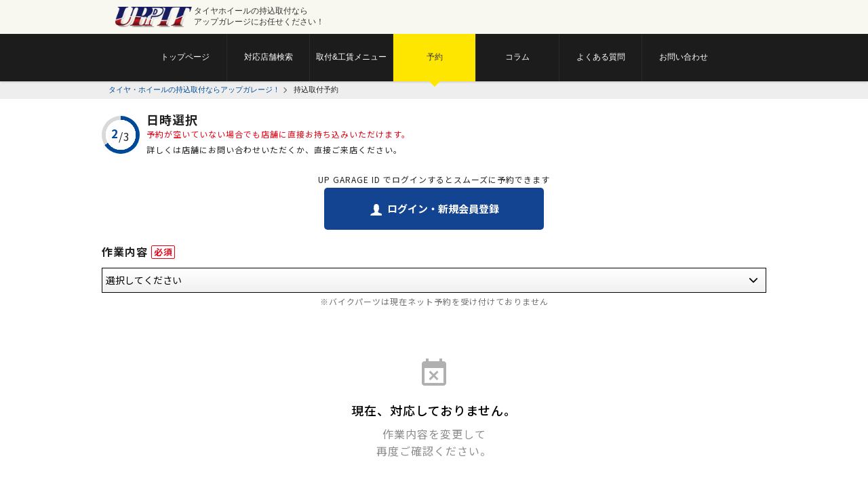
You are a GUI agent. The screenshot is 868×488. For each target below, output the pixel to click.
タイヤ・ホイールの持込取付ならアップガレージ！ (194, 89)
